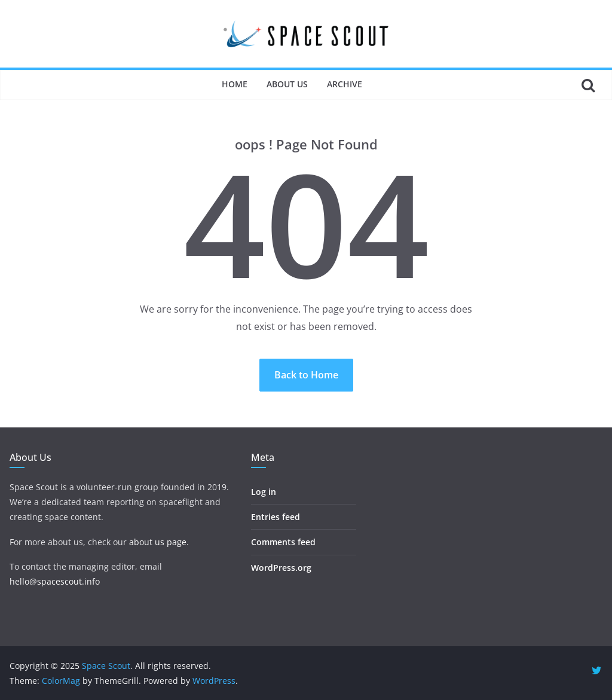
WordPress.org (281, 568)
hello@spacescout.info (55, 581)
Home (235, 84)
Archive (345, 84)
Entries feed (276, 517)
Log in (264, 492)
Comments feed (283, 542)
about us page (158, 542)
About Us (287, 84)
